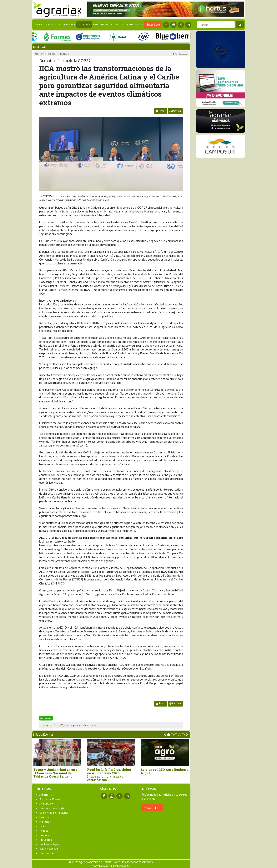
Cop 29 (58, 725)
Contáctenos (134, 24)
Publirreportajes (49, 844)
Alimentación (47, 803)
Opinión (44, 826)
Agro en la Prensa (50, 799)
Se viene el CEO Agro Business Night (165, 771)
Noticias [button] (83, 24)
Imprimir (175, 111)
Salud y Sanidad (49, 848)
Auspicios (117, 24)
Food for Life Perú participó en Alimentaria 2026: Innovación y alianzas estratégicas (109, 775)
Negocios (45, 822)
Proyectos (46, 840)
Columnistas (47, 853)
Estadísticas (101, 24)
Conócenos (52, 24)
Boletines (69, 24)
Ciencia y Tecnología (52, 808)
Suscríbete (153, 25)
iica (66, 725)
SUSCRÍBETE (152, 808)
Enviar (161, 111)
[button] (169, 735)
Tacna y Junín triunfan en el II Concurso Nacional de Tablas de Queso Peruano (56, 773)
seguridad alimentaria (83, 725)
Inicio (39, 24)
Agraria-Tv (46, 795)
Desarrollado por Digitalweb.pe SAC (111, 866)
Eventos (40, 47)
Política (44, 831)
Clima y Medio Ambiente (54, 812)
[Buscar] (216, 25)
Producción (46, 835)
